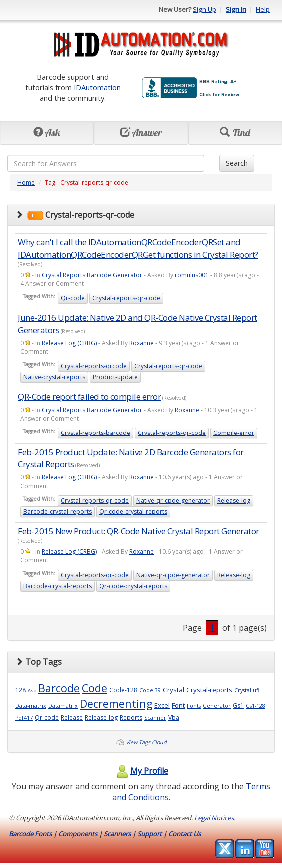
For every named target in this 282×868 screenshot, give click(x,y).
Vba (174, 717)
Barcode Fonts (30, 834)
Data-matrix (31, 706)
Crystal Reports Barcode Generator (92, 275)
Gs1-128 (255, 706)
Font (178, 705)
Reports (131, 717)
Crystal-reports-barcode (96, 433)
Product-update (115, 377)
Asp (32, 690)
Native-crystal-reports (54, 377)
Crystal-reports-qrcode (94, 366)
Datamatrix (63, 706)
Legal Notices (214, 818)
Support (149, 834)
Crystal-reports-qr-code (126, 298)
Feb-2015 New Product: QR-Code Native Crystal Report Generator (139, 531)
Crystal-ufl (247, 690)
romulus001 (192, 275)
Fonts (194, 706)
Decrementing (116, 703)
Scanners (117, 834)
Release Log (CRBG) (69, 343)
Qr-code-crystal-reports (133, 512)
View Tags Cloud (146, 742)
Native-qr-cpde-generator (173, 501)
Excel (162, 705)
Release (72, 717)
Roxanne (141, 343)
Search (237, 163)
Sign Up (204, 9)
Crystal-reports (209, 690)
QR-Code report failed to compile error (89, 396)
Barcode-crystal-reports (58, 512)
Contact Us (184, 834)
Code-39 (150, 690)
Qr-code (73, 298)
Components (78, 834)
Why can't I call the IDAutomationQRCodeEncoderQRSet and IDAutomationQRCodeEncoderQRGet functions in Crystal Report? (138, 248)
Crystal (173, 690)
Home (26, 183)
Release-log (234, 501)
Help (263, 9)
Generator (217, 706)
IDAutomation (97, 87)
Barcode (59, 688)
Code (95, 688)
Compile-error (234, 433)
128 (21, 690)
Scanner (155, 718)
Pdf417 (24, 718)
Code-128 (123, 690)
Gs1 (238, 705)
